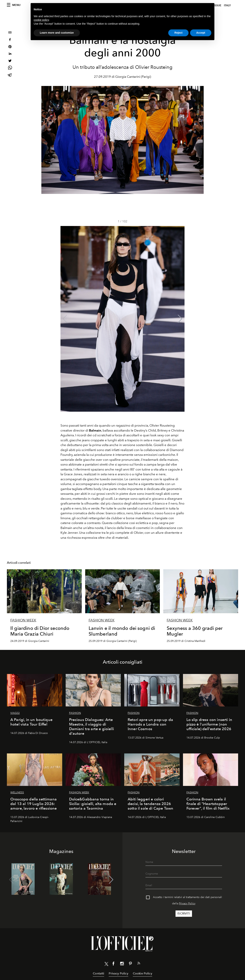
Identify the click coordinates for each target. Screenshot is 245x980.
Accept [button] (201, 33)
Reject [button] (178, 33)
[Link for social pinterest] (130, 964)
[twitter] (10, 61)
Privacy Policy (187, 903)
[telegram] (10, 75)
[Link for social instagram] (122, 964)
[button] (180, 319)
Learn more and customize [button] (57, 33)
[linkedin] (10, 54)
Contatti (98, 973)
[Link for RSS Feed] (139, 964)
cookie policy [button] (41, 20)
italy (227, 5)
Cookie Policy (143, 973)
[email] (10, 33)
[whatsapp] (10, 68)
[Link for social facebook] (114, 964)
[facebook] (10, 40)
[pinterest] (10, 47)
